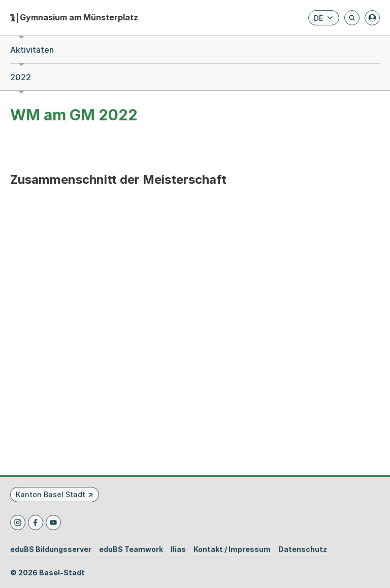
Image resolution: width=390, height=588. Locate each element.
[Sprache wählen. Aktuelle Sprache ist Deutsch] (324, 18)
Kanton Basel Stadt (51, 494)
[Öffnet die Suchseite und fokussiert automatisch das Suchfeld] (352, 18)
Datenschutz (303, 549)
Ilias (178, 549)
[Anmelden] (372, 18)
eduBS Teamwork (131, 549)
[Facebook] (36, 522)
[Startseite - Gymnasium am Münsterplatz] (74, 18)
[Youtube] (53, 522)
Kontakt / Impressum (232, 549)
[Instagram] (18, 522)
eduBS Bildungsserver (51, 549)
